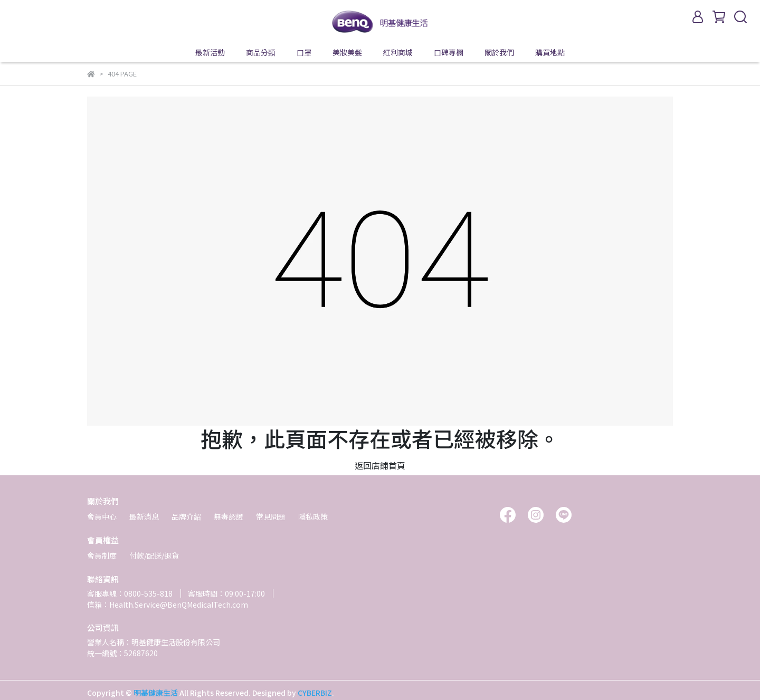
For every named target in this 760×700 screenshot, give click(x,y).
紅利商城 (398, 52)
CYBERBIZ (315, 693)
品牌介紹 (186, 516)
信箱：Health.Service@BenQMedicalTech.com (168, 605)
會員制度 (102, 555)
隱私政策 (313, 516)
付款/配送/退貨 (154, 555)
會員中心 (102, 516)
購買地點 (550, 52)
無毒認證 (229, 516)
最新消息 (144, 516)
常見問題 (271, 516)
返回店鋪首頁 (380, 465)
